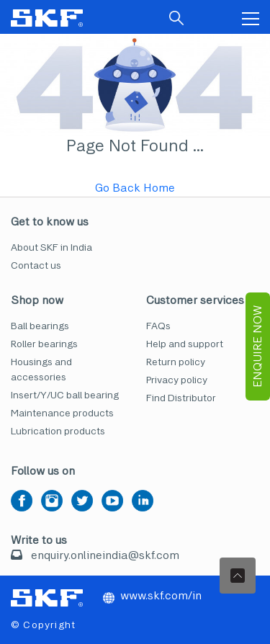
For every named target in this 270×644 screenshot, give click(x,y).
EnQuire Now (257, 346)
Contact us (36, 265)
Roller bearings (44, 344)
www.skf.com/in (152, 595)
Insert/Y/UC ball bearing (65, 395)
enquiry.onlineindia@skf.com (105, 555)
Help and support (185, 344)
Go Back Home (135, 188)
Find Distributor (181, 398)
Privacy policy (177, 380)
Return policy (176, 362)
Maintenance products (62, 413)
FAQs (158, 326)
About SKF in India (51, 247)
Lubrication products (58, 431)
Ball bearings (40, 326)
